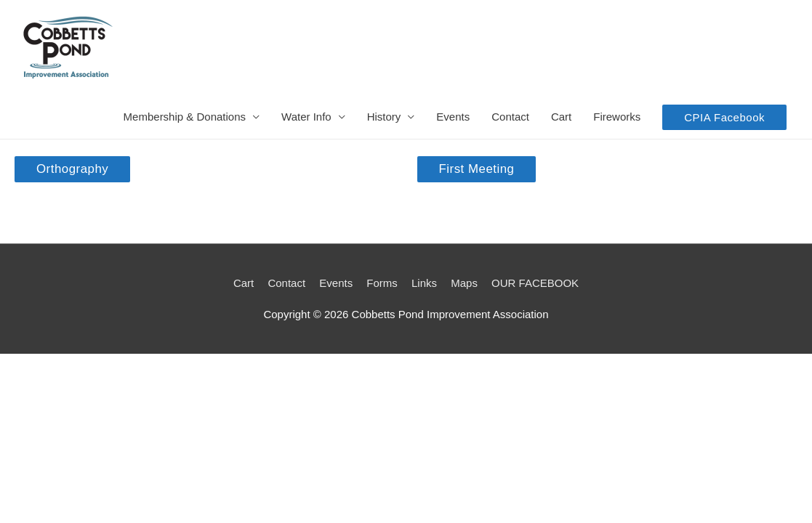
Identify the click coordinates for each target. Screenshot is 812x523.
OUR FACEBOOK (535, 283)
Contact (510, 117)
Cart (561, 117)
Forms (382, 283)
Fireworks (617, 117)
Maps (464, 283)
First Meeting (477, 169)
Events (453, 117)
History (384, 117)
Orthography (72, 169)
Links (424, 283)
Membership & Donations (185, 117)
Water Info (306, 117)
